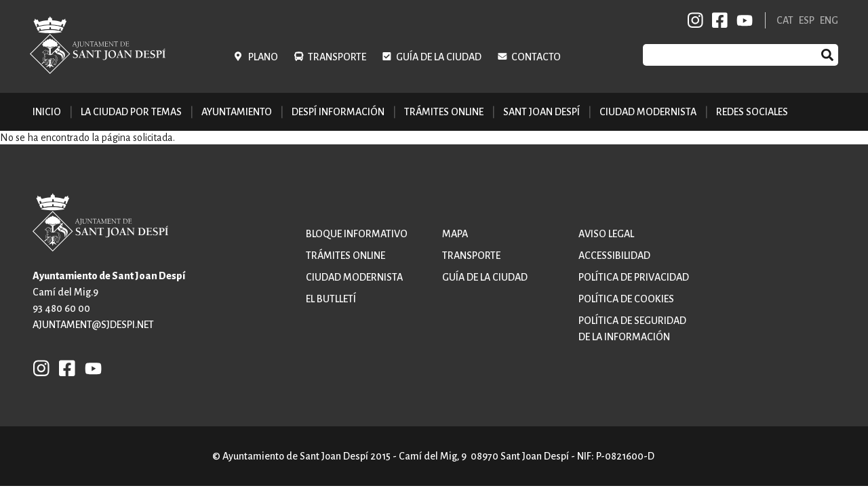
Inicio (47, 112)
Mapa (455, 234)
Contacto (536, 57)
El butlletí (331, 299)
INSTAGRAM (696, 20)
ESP (807, 20)
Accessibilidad (614, 256)
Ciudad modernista (354, 277)
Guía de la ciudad (439, 57)
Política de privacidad (634, 277)
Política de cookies (626, 299)
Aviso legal (606, 234)
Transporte (337, 57)
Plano (263, 57)
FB (717, 20)
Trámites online (444, 112)
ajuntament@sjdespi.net (93, 325)
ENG (829, 20)
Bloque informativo (357, 234)
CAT (785, 20)
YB (742, 20)
